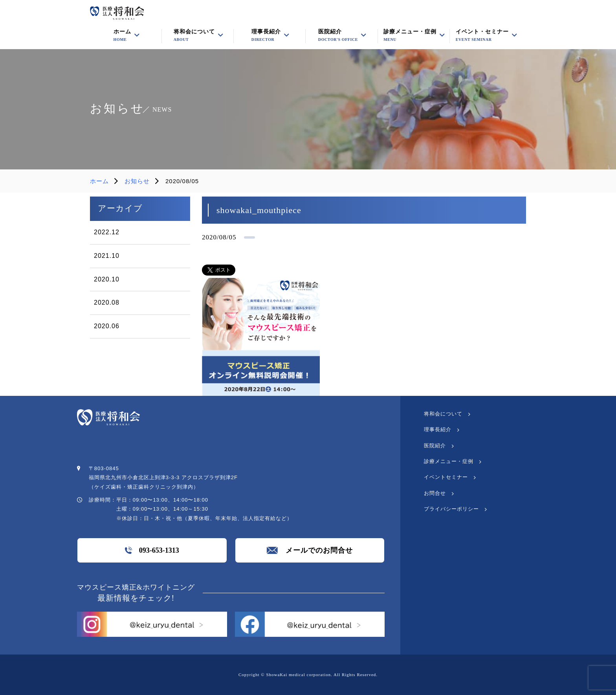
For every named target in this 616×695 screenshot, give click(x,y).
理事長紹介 (438, 429)
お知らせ (137, 181)
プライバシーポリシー (451, 509)
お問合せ (435, 493)
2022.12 (107, 232)
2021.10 (107, 256)
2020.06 (107, 326)
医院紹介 (338, 35)
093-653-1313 (152, 550)
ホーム (99, 181)
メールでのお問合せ (310, 550)
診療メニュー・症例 (410, 35)
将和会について (443, 414)
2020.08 (107, 302)
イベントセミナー (446, 477)
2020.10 (107, 279)
